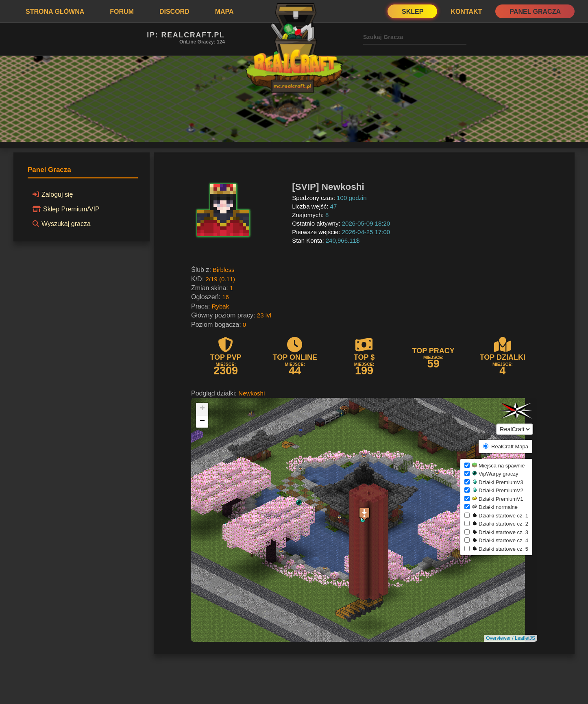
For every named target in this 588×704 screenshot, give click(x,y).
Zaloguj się (51, 194)
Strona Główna (55, 12)
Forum (122, 12)
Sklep (413, 12)
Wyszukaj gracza (60, 224)
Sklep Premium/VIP (65, 209)
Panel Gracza (535, 12)
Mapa (224, 12)
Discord (174, 12)
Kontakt (466, 12)
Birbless (223, 270)
